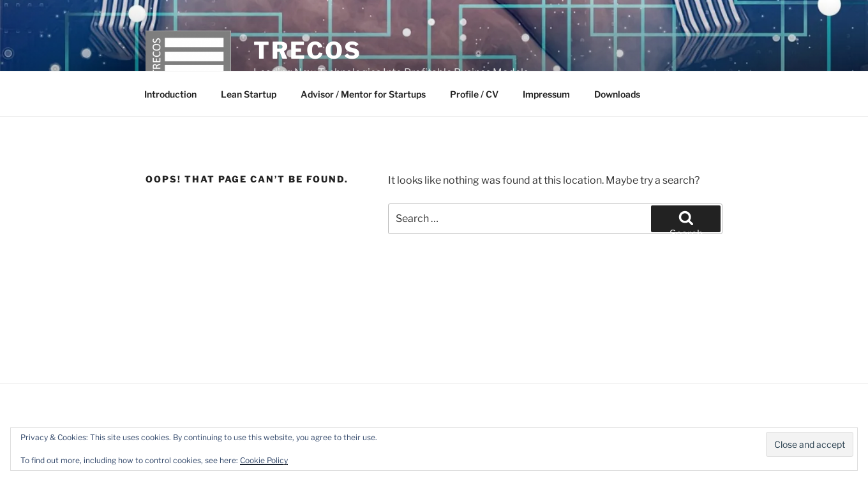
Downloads (617, 94)
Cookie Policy (264, 460)
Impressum (546, 94)
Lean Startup (249, 94)
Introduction (170, 94)
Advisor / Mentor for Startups (363, 94)
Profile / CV (474, 94)
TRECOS (307, 50)
